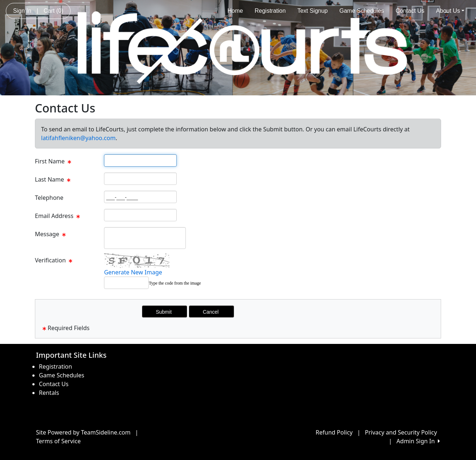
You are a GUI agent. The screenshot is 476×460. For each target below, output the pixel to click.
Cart (53, 11)
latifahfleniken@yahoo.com (78, 138)
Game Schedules (362, 11)
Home (235, 11)
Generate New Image (133, 272)
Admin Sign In (418, 441)
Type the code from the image (175, 283)
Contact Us (410, 11)
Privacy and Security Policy (401, 432)
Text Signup (313, 11)
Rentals (49, 393)
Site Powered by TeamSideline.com (83, 432)
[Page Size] (140, 160)
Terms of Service (58, 441)
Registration (270, 11)
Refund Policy (334, 432)
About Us (450, 11)
